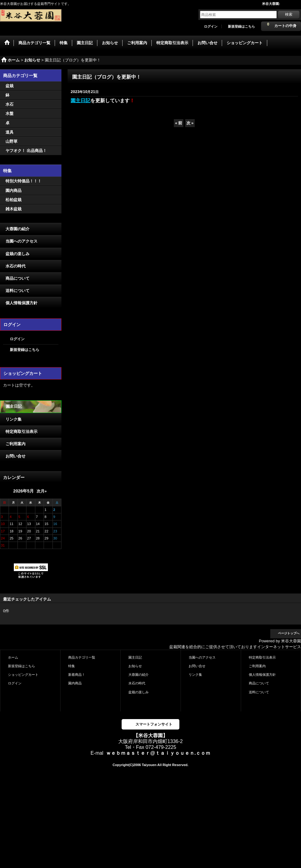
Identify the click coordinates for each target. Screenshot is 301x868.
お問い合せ (16, 456)
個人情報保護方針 (21, 303)
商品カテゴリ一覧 (82, 657)
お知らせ (135, 666)
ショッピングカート (23, 675)
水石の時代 (16, 266)
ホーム (13, 657)
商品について (18, 278)
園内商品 (75, 683)
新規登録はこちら (241, 26)
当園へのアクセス (21, 241)
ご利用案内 (16, 444)
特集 (72, 666)
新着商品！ (77, 675)
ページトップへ (289, 633)
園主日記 (14, 406)
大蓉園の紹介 (18, 229)
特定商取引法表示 (21, 432)
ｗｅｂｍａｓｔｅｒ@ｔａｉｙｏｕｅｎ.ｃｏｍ (158, 753)
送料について (18, 291)
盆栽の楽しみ (18, 254)
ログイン (211, 26)
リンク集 (14, 419)
